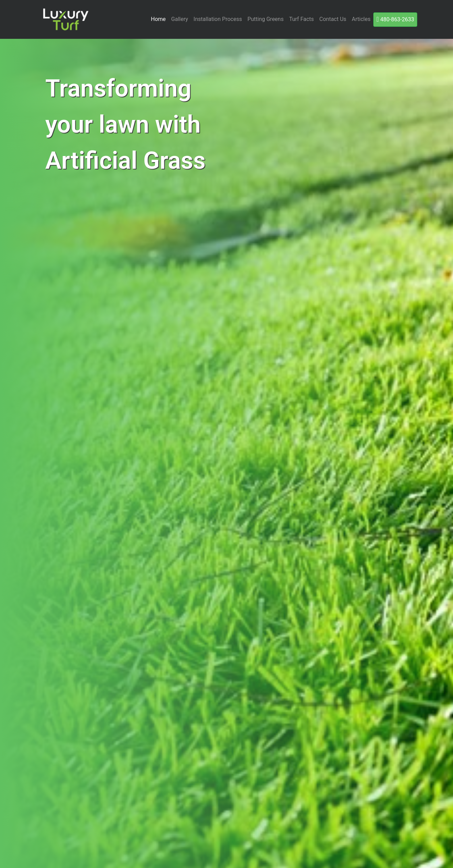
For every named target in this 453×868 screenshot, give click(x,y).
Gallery (180, 19)
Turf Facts (301, 19)
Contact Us (333, 19)
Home (158, 19)
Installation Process (218, 19)
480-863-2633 (395, 19)
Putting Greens (266, 19)
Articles (361, 19)
